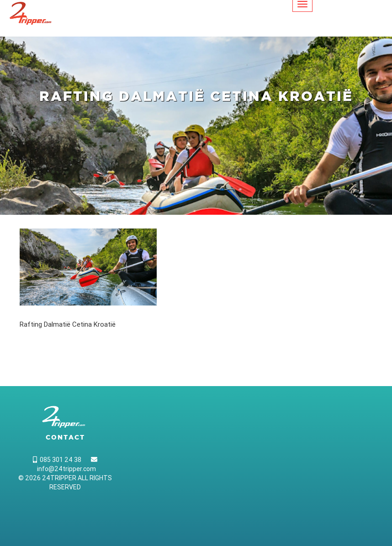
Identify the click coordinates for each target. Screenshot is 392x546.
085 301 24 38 (57, 460)
